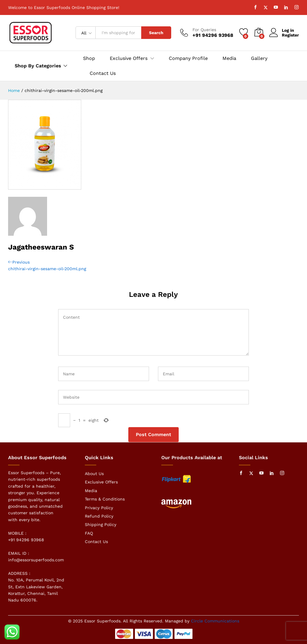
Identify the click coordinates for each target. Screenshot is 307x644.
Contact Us (103, 73)
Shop (89, 58)
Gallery (259, 58)
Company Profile (188, 58)
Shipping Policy (101, 524)
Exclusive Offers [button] (129, 58)
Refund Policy (99, 516)
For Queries (204, 30)
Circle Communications (215, 621)
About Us (94, 474)
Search (156, 33)
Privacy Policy (99, 508)
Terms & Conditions (105, 499)
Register (290, 35)
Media (229, 58)
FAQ (89, 533)
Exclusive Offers (101, 482)
